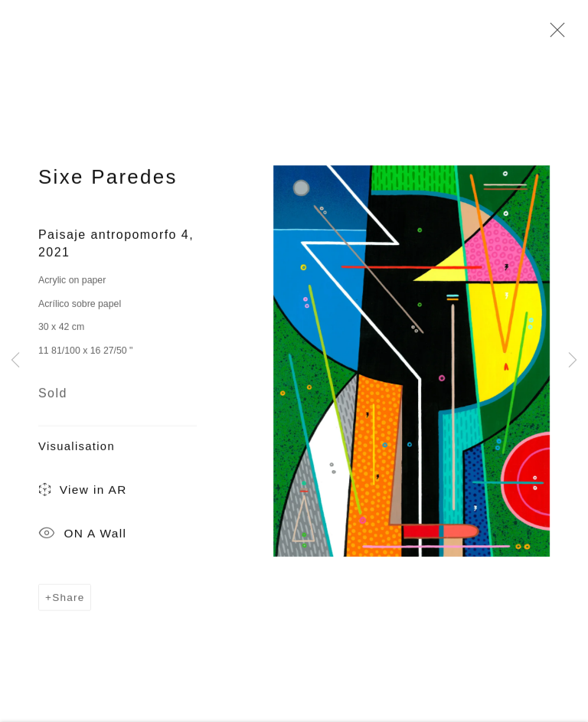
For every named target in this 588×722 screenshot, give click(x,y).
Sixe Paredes (108, 181)
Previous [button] (15, 361)
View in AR (83, 494)
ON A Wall (82, 538)
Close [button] (554, 34)
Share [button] (68, 601)
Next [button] (573, 361)
